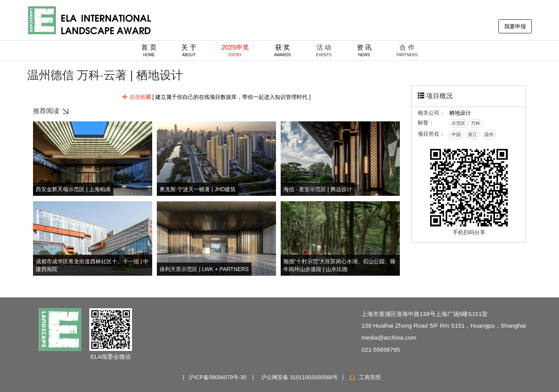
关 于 (189, 50)
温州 (489, 135)
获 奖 (283, 50)
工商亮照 (365, 377)
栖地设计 (460, 113)
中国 (456, 135)
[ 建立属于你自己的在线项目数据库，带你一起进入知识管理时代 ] (216, 97)
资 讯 (364, 50)
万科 (476, 123)
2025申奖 (235, 50)
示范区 (458, 123)
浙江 (472, 135)
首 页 (149, 50)
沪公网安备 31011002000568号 (299, 377)
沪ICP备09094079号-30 (217, 377)
